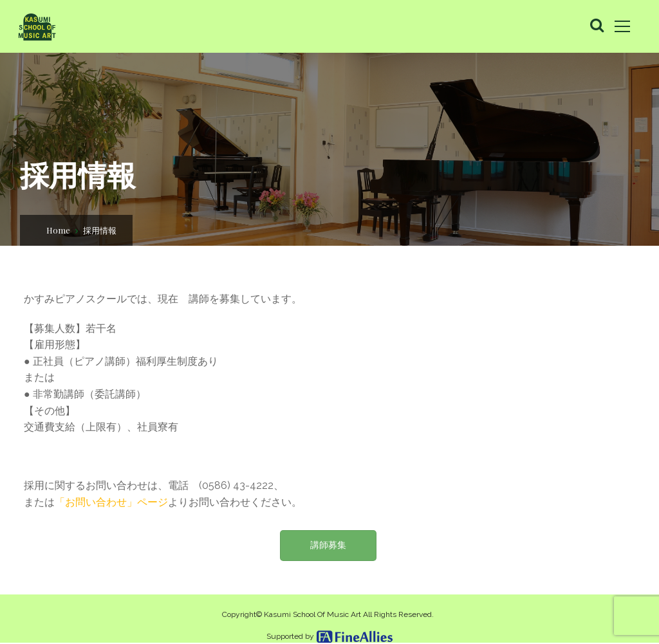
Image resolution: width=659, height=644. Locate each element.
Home (58, 230)
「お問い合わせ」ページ (111, 502)
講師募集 (328, 545)
